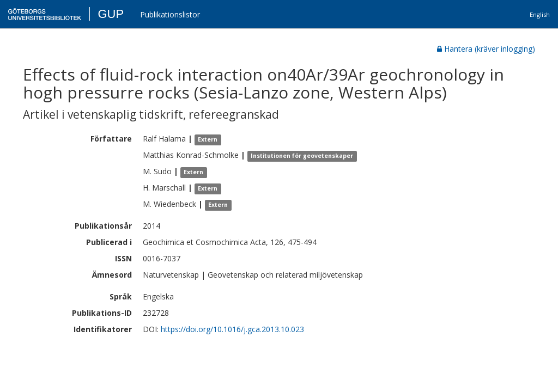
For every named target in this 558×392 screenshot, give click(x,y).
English (540, 14)
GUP (111, 14)
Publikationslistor (170, 14)
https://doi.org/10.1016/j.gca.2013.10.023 (232, 329)
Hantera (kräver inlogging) (486, 49)
